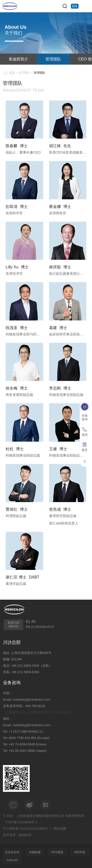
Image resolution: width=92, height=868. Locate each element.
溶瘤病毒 (35, 852)
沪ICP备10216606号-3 (21, 822)
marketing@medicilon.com (31, 700)
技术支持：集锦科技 (17, 835)
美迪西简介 (18, 59)
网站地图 (60, 829)
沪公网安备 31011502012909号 (25, 829)
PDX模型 (57, 852)
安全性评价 (12, 852)
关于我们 (24, 73)
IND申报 (80, 852)
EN (75, 6)
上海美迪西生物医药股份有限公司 (40, 816)
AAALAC (12, 860)
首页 (12, 73)
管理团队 (53, 59)
